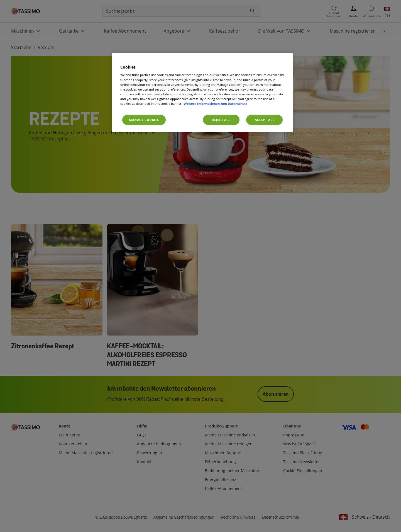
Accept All (265, 120)
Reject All (221, 120)
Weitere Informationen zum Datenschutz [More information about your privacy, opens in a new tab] (215, 104)
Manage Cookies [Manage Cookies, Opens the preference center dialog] (144, 120)
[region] (202, 93)
